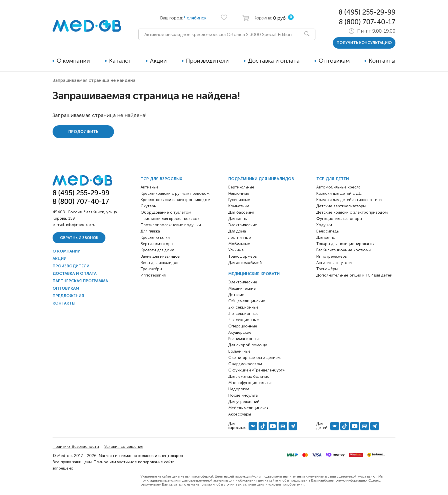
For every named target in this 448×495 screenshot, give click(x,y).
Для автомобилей (245, 263)
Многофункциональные (250, 383)
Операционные (243, 326)
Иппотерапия (153, 275)
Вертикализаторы (157, 244)
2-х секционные (243, 307)
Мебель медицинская (248, 408)
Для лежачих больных (249, 376)
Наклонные (239, 193)
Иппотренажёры (332, 256)
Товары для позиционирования (345, 244)
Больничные (239, 351)
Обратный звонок (79, 238)
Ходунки (324, 225)
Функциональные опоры (339, 219)
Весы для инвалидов (159, 263)
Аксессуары (240, 414)
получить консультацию (364, 43)
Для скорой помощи (248, 345)
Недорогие (239, 389)
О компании (73, 61)
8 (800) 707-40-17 (367, 22)
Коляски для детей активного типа (349, 200)
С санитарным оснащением (254, 358)
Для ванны (238, 219)
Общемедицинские (247, 301)
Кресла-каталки (155, 237)
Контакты (382, 61)
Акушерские (240, 332)
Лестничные (240, 237)
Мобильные (239, 244)
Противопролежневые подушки (171, 225)
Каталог (120, 61)
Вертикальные (241, 187)
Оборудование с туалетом (166, 212)
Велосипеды (328, 231)
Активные (150, 187)
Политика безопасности (76, 447)
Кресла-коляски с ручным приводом (175, 193)
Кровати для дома (157, 250)
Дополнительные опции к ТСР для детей (354, 275)
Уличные (236, 250)
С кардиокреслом (245, 364)
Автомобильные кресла (338, 187)
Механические (242, 288)
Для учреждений (244, 402)
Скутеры (149, 206)
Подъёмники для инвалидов (261, 179)
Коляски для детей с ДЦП (340, 193)
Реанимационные (244, 339)
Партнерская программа (80, 281)
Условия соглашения (124, 447)
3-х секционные (243, 314)
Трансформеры (243, 256)
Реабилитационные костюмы (344, 250)
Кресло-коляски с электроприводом (175, 200)
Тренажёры (151, 269)
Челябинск (195, 18)
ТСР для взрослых (161, 179)
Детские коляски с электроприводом (352, 212)
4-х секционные (244, 320)
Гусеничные (239, 200)
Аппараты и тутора (334, 263)
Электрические (243, 225)
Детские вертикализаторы (341, 206)
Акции (158, 61)
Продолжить (83, 132)
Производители (207, 61)
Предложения (68, 296)
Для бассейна (241, 212)
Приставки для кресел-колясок (170, 219)
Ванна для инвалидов (160, 256)
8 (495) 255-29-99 (367, 12)
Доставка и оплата (274, 61)
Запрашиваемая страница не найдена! (95, 80)
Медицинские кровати (254, 274)
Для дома (237, 231)
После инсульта (243, 395)
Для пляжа (150, 231)
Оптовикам (334, 61)
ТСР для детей (333, 179)
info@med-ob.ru (81, 225)
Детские (236, 295)
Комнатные (239, 206)
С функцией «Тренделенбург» (256, 370)
